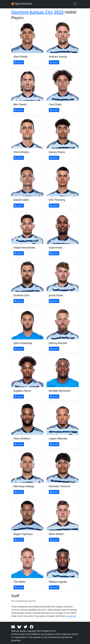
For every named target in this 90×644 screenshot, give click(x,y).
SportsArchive (22, 4)
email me (71, 616)
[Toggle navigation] (75, 4)
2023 (59, 12)
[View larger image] (27, 37)
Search (19, 62)
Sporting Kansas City (32, 12)
